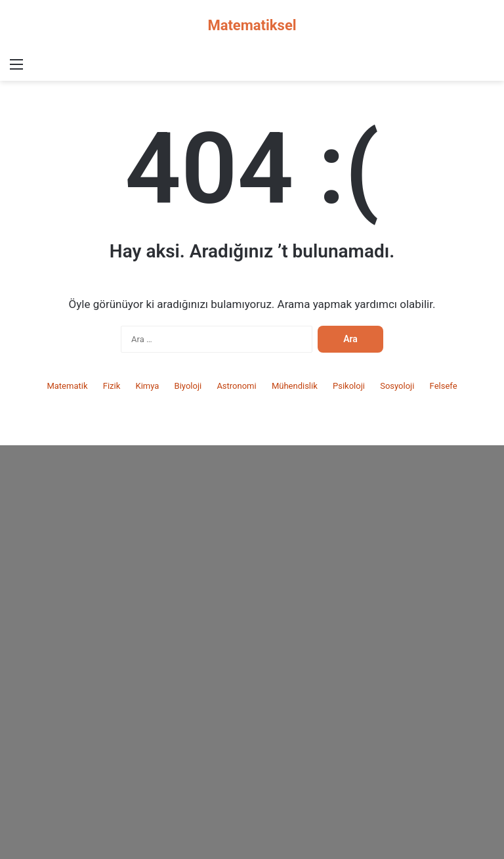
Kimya (147, 386)
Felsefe (444, 386)
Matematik (67, 386)
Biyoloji (188, 386)
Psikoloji (349, 386)
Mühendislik (295, 386)
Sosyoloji (397, 386)
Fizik (112, 386)
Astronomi (236, 386)
